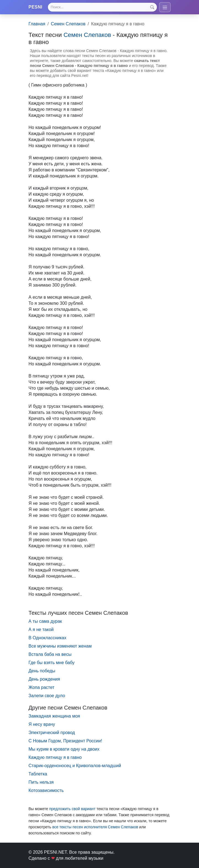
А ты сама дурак (45, 621)
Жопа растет (42, 687)
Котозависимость (46, 790)
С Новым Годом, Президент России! (65, 741)
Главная (37, 24)
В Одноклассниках (48, 638)
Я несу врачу (42, 724)
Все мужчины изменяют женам (60, 646)
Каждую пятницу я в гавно (55, 757)
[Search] (102, 7)
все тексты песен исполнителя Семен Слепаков (95, 827)
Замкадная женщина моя (54, 716)
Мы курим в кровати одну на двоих (64, 749)
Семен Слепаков (68, 24)
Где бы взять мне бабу (52, 663)
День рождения (44, 679)
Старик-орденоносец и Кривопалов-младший (75, 766)
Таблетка (38, 774)
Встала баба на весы (50, 654)
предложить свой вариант (72, 809)
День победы (42, 671)
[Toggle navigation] (165, 7)
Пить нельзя (41, 782)
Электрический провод (52, 733)
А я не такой (41, 630)
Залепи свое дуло (47, 696)
